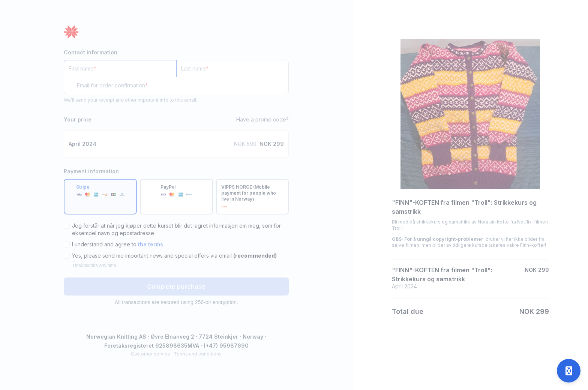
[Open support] (569, 371)
